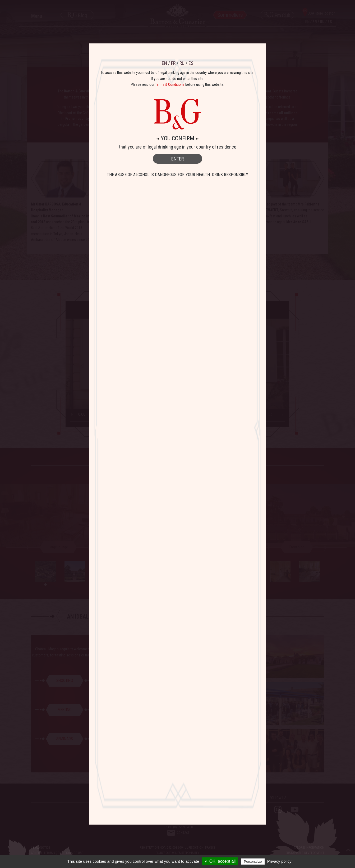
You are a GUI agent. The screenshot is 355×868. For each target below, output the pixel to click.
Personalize (253, 862)
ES (191, 63)
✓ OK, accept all (220, 861)
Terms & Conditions (170, 84)
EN (164, 63)
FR (173, 63)
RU (182, 63)
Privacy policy (279, 861)
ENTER (177, 159)
